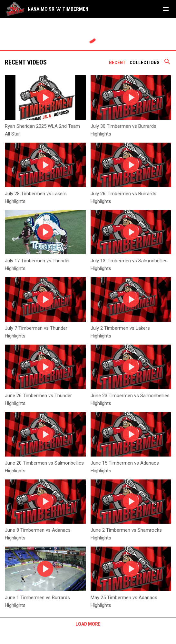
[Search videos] (167, 64)
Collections (145, 63)
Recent (117, 63)
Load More (88, 624)
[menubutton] (166, 9)
